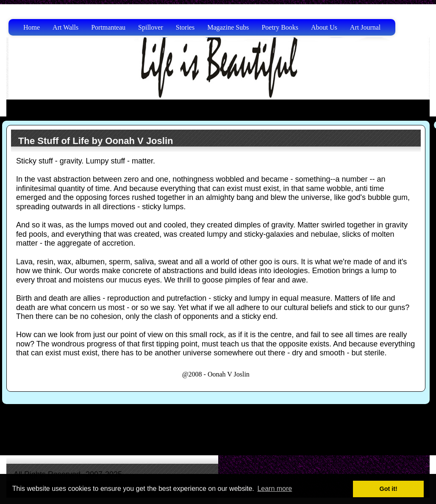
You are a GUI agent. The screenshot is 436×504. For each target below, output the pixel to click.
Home (32, 27)
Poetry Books (280, 27)
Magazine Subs (228, 27)
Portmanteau (108, 27)
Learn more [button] (275, 489)
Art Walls (65, 27)
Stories (185, 27)
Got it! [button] (389, 489)
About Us (324, 27)
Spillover (151, 27)
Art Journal (365, 27)
